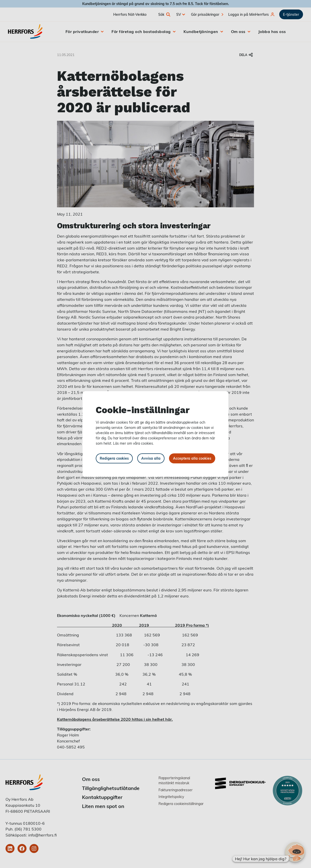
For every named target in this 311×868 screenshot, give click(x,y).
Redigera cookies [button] (114, 458)
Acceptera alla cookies (192, 458)
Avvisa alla (151, 458)
